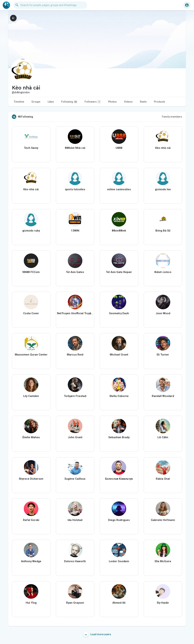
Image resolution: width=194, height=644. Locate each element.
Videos (128, 102)
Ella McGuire (163, 561)
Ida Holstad (75, 520)
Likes (51, 102)
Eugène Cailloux (75, 479)
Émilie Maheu (31, 437)
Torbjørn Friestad (75, 396)
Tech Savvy (31, 148)
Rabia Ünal (163, 479)
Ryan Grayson (75, 603)
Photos (112, 102)
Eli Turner (163, 355)
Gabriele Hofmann (163, 520)
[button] (50, 5)
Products (160, 102)
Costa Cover (31, 313)
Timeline (19, 102)
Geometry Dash (119, 313)
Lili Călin (163, 437)
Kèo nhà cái (163, 148)
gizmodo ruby (31, 231)
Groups (36, 102)
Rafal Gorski (31, 520)
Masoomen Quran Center (31, 355)
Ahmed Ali (119, 603)
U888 (119, 148)
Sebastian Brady (119, 437)
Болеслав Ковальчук (119, 479)
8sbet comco (163, 272)
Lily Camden (31, 396)
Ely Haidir (163, 603)
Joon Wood (163, 313)
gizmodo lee (163, 189)
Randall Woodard (163, 396)
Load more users (97, 634)
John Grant (75, 437)
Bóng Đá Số (163, 231)
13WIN (75, 231)
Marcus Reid (75, 355)
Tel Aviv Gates (75, 272)
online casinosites (119, 189)
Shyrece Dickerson (31, 479)
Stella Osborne (119, 396)
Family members (172, 117)
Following (69, 102)
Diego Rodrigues (119, 520)
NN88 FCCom (31, 272)
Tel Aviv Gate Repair (119, 272)
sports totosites (75, 189)
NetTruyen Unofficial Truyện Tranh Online (75, 313)
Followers (93, 102)
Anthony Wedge (31, 561)
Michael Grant (119, 355)
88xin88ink (119, 231)
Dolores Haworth (75, 561)
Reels (143, 102)
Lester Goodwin (119, 561)
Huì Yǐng (31, 603)
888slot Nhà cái (75, 148)
